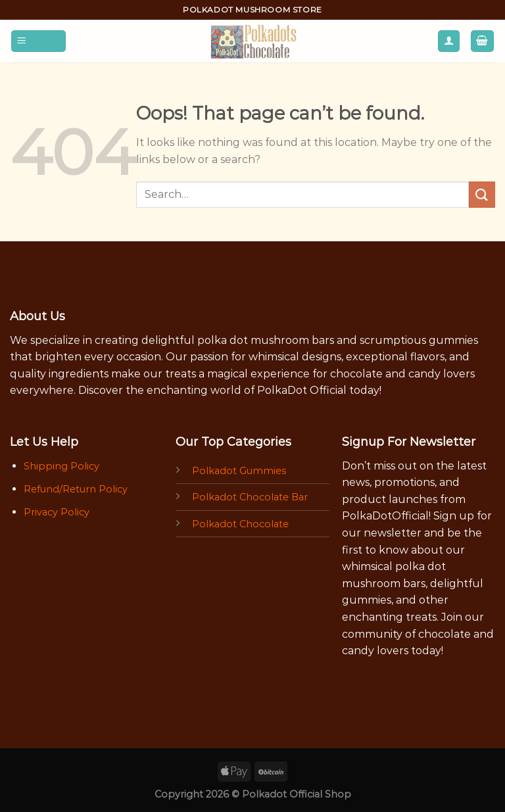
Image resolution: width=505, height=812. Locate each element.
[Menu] (38, 41)
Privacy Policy (57, 512)
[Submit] (482, 194)
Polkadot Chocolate (240, 524)
